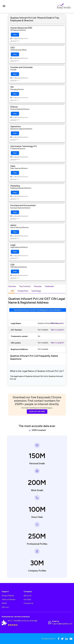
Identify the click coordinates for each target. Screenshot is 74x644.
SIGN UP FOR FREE (37, 411)
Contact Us (28, 603)
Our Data (27, 599)
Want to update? (57, 323)
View (15, 35)
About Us (28, 596)
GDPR (4, 603)
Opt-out (5, 607)
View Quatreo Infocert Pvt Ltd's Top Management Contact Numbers (38, 310)
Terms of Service (9, 599)
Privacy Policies (8, 596)
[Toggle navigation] (4, 6)
